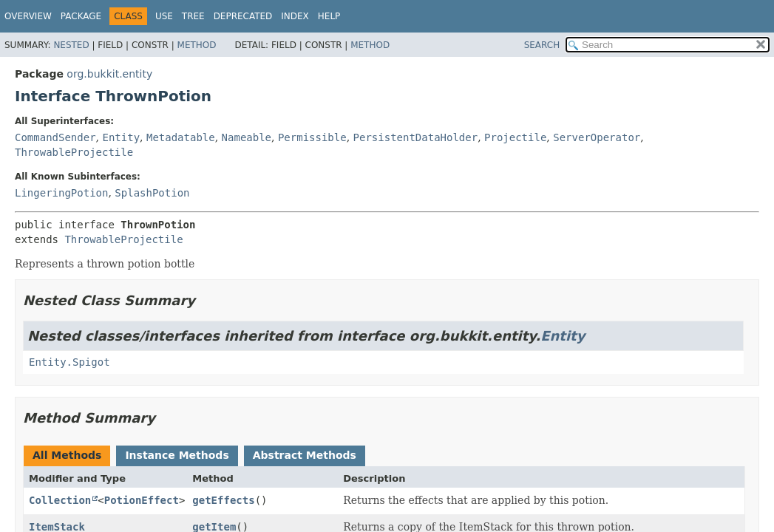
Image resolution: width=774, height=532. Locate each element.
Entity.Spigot (69, 362)
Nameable (247, 137)
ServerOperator (597, 137)
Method (197, 45)
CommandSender (55, 137)
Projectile (515, 137)
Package (81, 16)
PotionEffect (142, 500)
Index (295, 16)
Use (164, 16)
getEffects (223, 500)
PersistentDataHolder (416, 137)
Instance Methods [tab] (177, 455)
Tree (193, 16)
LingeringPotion (61, 193)
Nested (71, 45)
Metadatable (181, 137)
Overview (28, 16)
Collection (60, 500)
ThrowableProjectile (74, 152)
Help (329, 16)
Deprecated (243, 16)
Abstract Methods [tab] (305, 455)
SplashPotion (152, 193)
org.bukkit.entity (109, 74)
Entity (121, 137)
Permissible (312, 137)
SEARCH (542, 45)
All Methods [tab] (67, 455)
